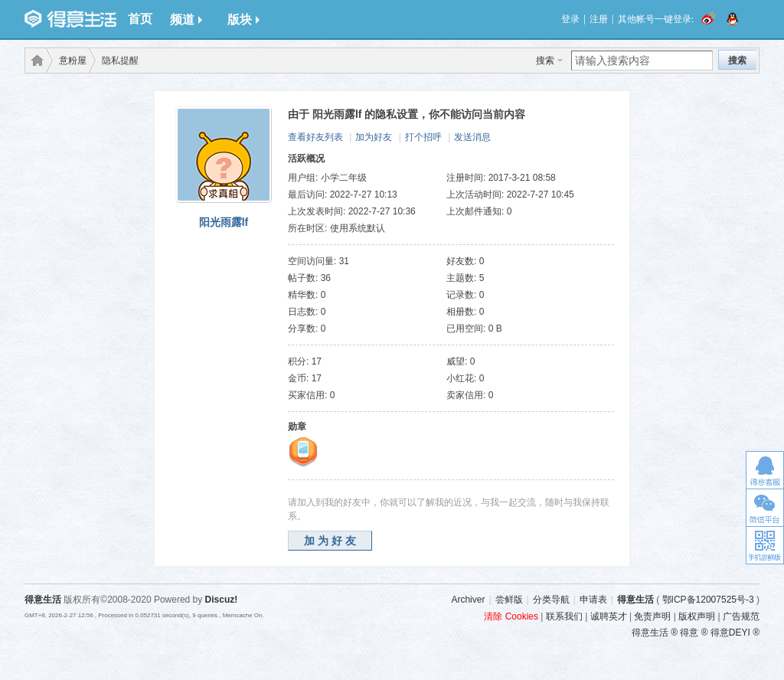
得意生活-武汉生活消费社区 (34, 60)
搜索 (545, 60)
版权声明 (697, 616)
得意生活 (635, 600)
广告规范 (741, 616)
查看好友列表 (315, 137)
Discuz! (222, 600)
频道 (186, 20)
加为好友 (374, 137)
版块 (243, 20)
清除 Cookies (511, 616)
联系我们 (564, 616)
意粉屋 (73, 60)
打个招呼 (423, 137)
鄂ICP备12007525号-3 (708, 600)
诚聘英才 (609, 616)
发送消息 (472, 137)
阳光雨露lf (224, 222)
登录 (570, 19)
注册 (599, 19)
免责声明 (652, 616)
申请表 (593, 600)
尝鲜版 (509, 600)
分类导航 (551, 600)
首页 (140, 19)
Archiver (468, 600)
